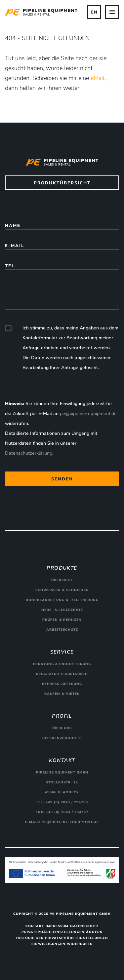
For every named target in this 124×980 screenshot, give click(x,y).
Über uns (62, 728)
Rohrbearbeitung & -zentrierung (62, 600)
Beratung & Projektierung (62, 664)
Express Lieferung (62, 684)
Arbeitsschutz (62, 630)
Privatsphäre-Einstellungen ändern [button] (62, 932)
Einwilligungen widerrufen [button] (62, 944)
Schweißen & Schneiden (62, 590)
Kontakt (35, 926)
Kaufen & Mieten (62, 694)
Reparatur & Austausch (62, 674)
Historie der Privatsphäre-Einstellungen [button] (62, 938)
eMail (98, 78)
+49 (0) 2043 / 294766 (67, 802)
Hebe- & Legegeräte (62, 610)
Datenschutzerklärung (29, 453)
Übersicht (62, 580)
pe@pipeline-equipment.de (88, 414)
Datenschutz (84, 926)
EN (94, 12)
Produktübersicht (62, 183)
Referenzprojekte (62, 738)
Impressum (57, 926)
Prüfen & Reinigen (62, 620)
